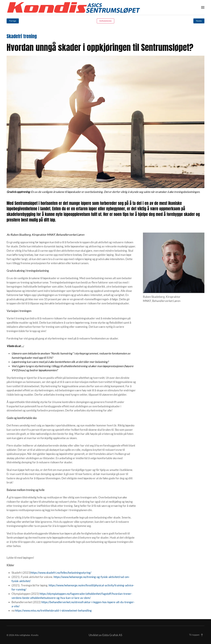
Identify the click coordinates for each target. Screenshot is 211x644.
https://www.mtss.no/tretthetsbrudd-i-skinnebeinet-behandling (53, 610)
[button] (203, 7)
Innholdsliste (105, 21)
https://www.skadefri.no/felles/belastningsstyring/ (61, 573)
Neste (199, 21)
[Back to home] (73, 7)
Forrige (13, 21)
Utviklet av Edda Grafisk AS (105, 635)
